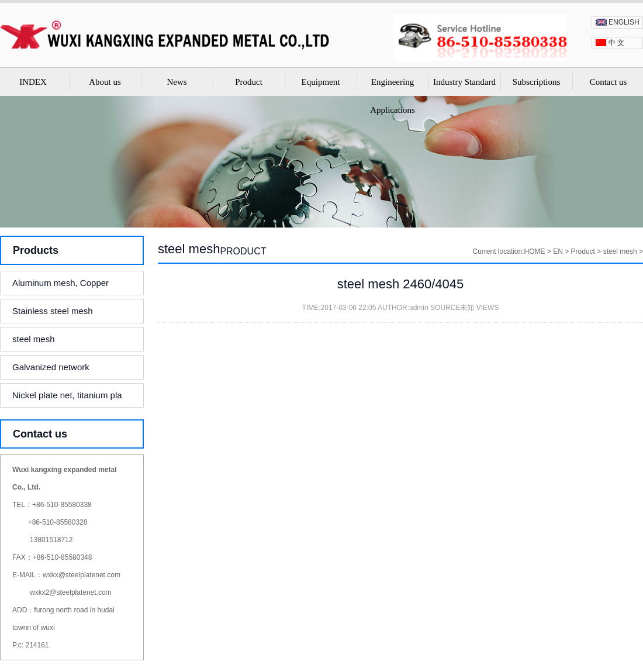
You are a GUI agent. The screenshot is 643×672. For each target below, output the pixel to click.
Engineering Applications (393, 96)
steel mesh (34, 339)
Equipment (321, 82)
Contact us (609, 82)
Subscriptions (537, 82)
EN (558, 251)
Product (249, 82)
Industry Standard (464, 82)
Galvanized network (51, 367)
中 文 (616, 43)
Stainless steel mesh (53, 311)
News (177, 82)
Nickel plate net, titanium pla (67, 395)
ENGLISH (624, 22)
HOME (535, 251)
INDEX (33, 82)
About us (105, 82)
